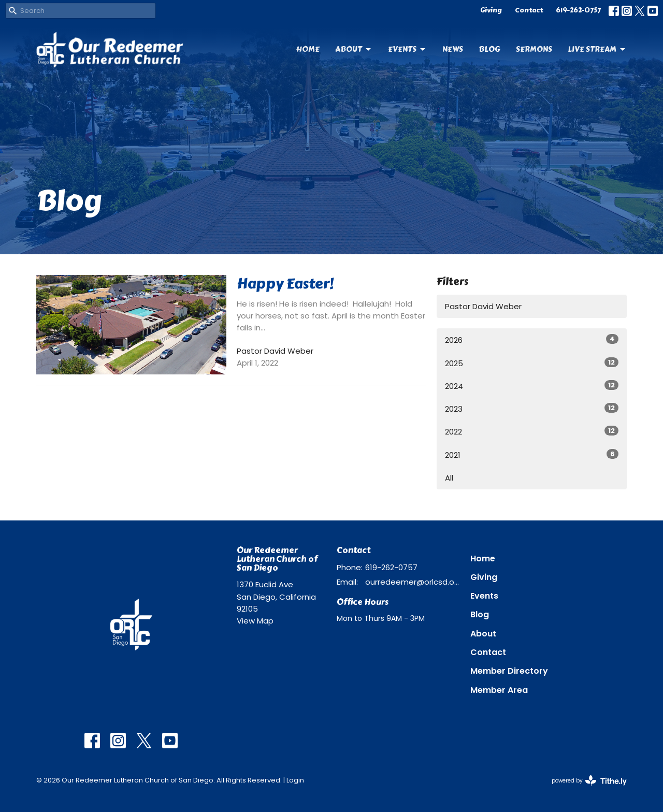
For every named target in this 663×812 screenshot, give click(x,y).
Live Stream (597, 49)
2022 (532, 431)
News (453, 49)
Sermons (534, 49)
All (449, 478)
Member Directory (509, 671)
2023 (532, 409)
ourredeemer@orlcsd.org (413, 582)
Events (407, 49)
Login (295, 780)
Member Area (499, 690)
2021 (532, 455)
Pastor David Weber (483, 306)
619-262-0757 (578, 10)
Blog (489, 49)
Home (308, 49)
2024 (532, 386)
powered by (589, 781)
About (354, 49)
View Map (255, 621)
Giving (491, 10)
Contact (529, 10)
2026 (532, 340)
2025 (532, 363)
